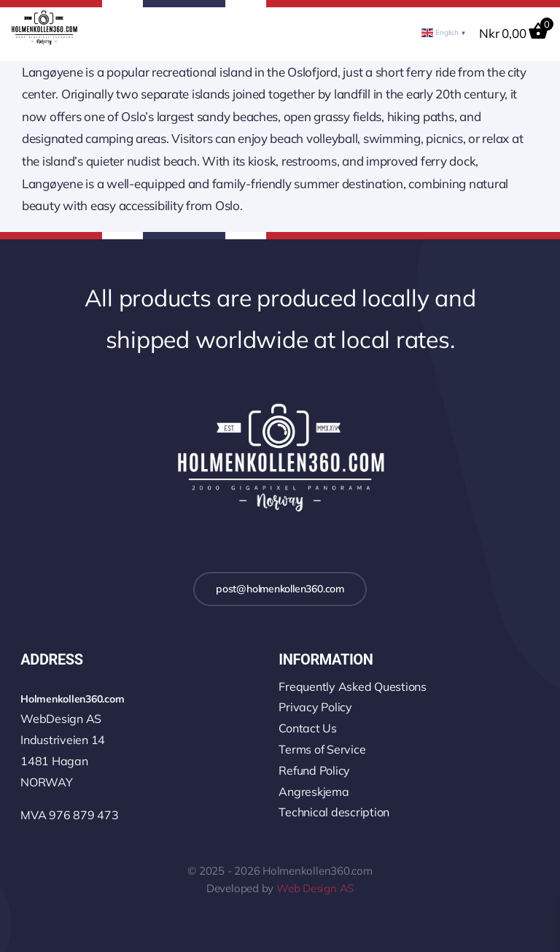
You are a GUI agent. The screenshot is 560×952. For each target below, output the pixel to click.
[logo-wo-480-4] (44, 16)
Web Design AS (315, 888)
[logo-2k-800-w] (280, 405)
